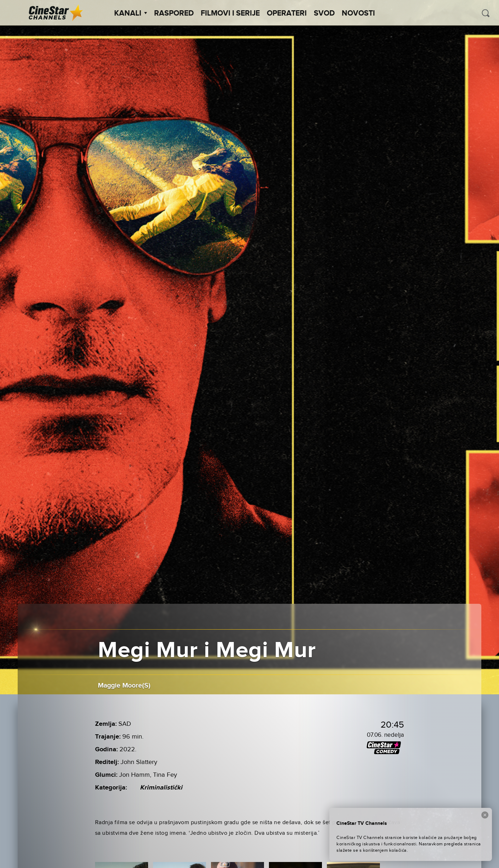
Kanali (131, 13)
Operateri (287, 13)
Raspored (174, 13)
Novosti (358, 13)
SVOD (324, 13)
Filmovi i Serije (230, 13)
